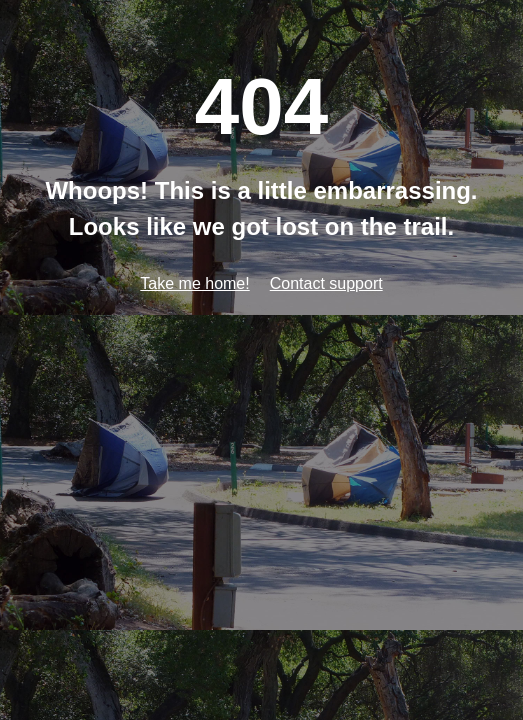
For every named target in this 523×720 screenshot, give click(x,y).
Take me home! (194, 283)
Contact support (326, 283)
